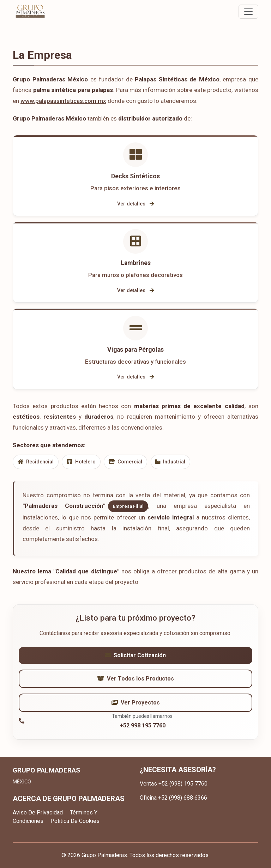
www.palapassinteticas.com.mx (63, 101)
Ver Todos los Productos (135, 679)
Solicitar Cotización (135, 656)
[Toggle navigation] (248, 12)
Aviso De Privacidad (38, 812)
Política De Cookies (75, 821)
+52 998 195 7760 (143, 726)
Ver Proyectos (136, 703)
